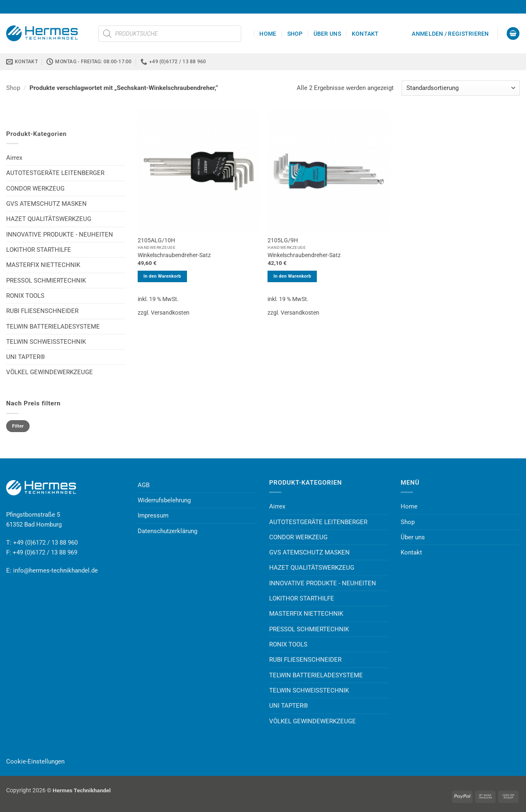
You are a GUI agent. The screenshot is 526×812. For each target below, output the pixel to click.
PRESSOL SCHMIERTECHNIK (46, 281)
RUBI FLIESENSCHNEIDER (42, 311)
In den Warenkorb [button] (162, 276)
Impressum (153, 515)
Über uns (327, 34)
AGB (144, 485)
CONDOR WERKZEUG (35, 189)
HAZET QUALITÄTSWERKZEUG (49, 219)
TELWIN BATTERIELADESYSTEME (53, 327)
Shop (295, 34)
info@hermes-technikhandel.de (55, 570)
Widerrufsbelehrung (164, 500)
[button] (450, 34)
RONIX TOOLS (25, 296)
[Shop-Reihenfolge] (461, 88)
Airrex (14, 158)
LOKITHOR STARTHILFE (39, 250)
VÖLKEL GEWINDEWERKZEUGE (50, 372)
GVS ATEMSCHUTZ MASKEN (46, 204)
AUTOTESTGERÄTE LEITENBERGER (55, 173)
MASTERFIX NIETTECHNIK (43, 265)
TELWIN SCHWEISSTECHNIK (46, 342)
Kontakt (365, 34)
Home (268, 34)
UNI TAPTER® (26, 357)
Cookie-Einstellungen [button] (35, 761)
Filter (18, 426)
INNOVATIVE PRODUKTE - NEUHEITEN (60, 235)
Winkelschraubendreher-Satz (174, 255)
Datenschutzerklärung (167, 531)
